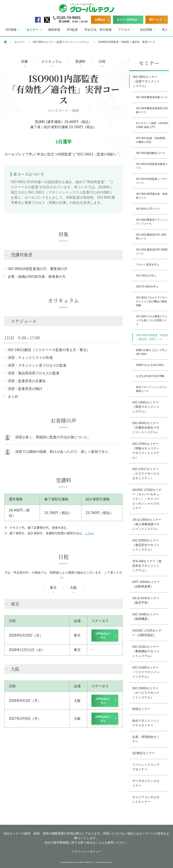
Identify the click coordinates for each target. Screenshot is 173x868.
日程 (102, 61)
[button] (12, 30)
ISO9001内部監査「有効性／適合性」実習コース (127, 42)
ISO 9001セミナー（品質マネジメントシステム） (62, 42)
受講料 (80, 61)
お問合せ (100, 20)
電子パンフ (156, 20)
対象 (25, 61)
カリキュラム (52, 61)
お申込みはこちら (103, 635)
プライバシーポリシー (86, 852)
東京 (53, 588)
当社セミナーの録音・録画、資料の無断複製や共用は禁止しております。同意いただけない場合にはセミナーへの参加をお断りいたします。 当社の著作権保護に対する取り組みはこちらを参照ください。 (86, 838)
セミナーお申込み (127, 20)
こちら (90, 533)
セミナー (20, 42)
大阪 (73, 588)
